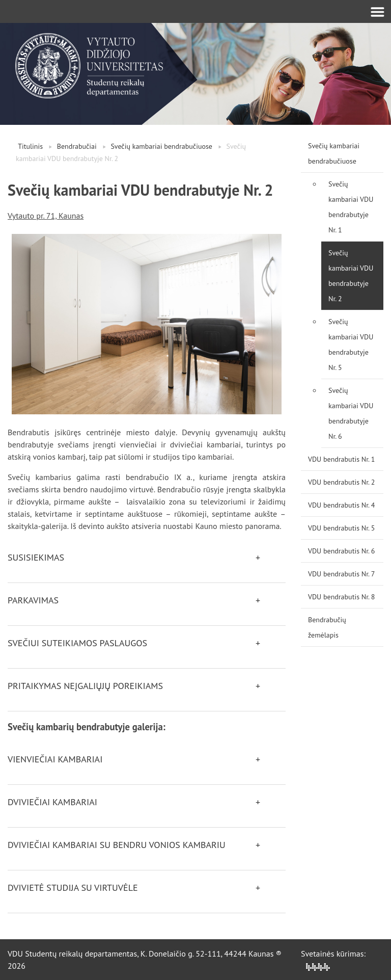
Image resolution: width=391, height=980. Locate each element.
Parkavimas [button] (33, 600)
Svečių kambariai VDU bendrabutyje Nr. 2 (351, 276)
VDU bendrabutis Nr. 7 (341, 574)
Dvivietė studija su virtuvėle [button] (73, 888)
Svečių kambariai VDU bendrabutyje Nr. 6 (351, 413)
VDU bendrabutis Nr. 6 (341, 551)
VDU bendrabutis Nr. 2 (341, 482)
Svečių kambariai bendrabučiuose (161, 146)
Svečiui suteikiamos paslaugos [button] (77, 643)
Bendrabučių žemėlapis (327, 627)
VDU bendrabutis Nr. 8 (341, 597)
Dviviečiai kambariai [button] (52, 802)
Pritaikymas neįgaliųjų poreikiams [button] (85, 686)
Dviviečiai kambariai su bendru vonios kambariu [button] (117, 845)
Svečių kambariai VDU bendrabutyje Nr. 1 (351, 207)
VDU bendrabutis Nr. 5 (341, 528)
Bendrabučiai (77, 146)
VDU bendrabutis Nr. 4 (341, 505)
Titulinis (30, 146)
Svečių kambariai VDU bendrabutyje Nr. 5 (351, 345)
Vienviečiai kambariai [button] (55, 759)
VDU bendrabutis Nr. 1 (341, 459)
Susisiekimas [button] (36, 557)
